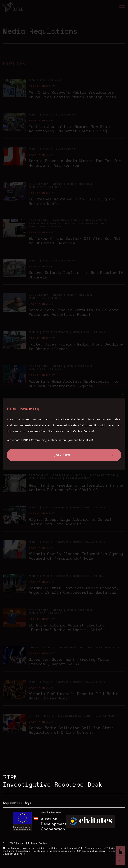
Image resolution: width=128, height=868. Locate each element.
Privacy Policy (38, 843)
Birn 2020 (9, 843)
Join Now (62, 455)
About (22, 843)
